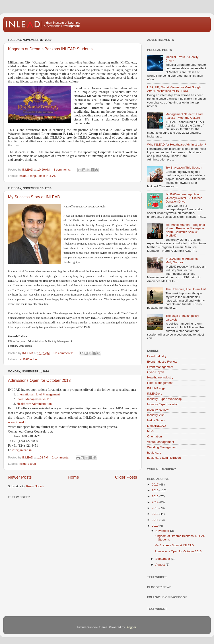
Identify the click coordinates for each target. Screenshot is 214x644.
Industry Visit (156, 415)
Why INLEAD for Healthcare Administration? (177, 145)
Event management (160, 367)
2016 (156, 490)
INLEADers (155, 394)
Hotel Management (160, 383)
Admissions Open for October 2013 (39, 380)
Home (73, 477)
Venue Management (161, 442)
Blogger (131, 627)
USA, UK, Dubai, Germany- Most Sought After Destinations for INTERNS (174, 89)
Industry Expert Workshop (164, 399)
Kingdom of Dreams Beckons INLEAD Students (50, 49)
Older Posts (126, 477)
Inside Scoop (27, 176)
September (163, 559)
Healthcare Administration (34, 404)
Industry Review (158, 410)
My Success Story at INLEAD (34, 197)
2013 (156, 508)
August (160, 565)
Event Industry (157, 356)
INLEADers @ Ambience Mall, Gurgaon (182, 261)
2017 (156, 485)
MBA (150, 431)
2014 (156, 502)
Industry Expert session (163, 404)
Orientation (154, 436)
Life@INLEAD (47, 176)
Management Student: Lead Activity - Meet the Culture (184, 116)
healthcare (154, 453)
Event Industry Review (162, 362)
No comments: (64, 353)
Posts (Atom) (35, 486)
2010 (156, 526)
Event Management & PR (34, 399)
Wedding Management (162, 447)
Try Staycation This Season (184, 168)
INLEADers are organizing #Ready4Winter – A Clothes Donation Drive (184, 198)
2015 (156, 496)
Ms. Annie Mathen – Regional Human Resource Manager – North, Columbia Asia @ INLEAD (185, 230)
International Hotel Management (38, 394)
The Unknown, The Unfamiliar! (186, 289)
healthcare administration (164, 458)
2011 (156, 520)
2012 (156, 514)
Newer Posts (20, 477)
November (163, 531)
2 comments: (61, 457)
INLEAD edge (28, 359)
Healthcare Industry (160, 377)
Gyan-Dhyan (156, 372)
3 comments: (63, 170)
